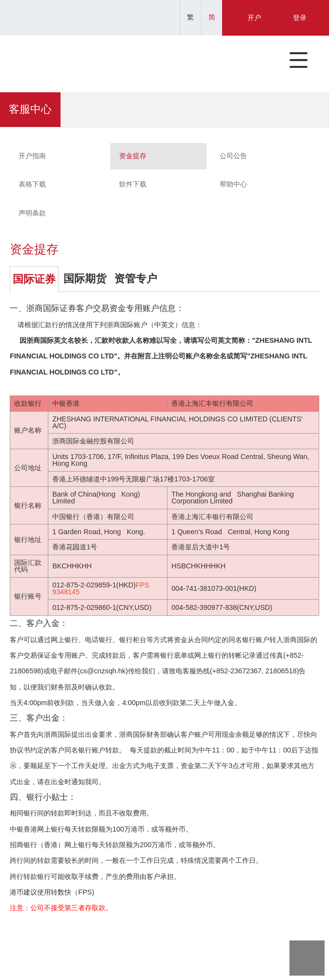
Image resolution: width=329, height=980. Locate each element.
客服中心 (30, 109)
